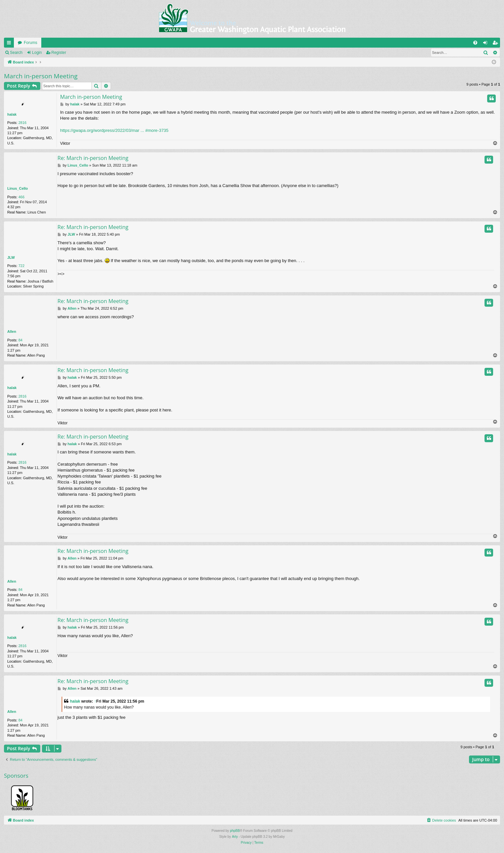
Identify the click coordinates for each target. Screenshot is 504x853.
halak (12, 114)
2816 (22, 123)
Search (16, 53)
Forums (31, 43)
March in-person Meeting (41, 76)
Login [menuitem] (487, 44)
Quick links (10, 44)
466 (21, 197)
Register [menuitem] (497, 44)
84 (20, 340)
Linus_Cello (18, 188)
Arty (235, 837)
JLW (11, 257)
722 (21, 266)
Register (59, 53)
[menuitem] (475, 43)
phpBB (235, 831)
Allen (12, 331)
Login (37, 53)
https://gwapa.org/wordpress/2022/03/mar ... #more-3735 (114, 130)
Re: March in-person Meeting (93, 158)
